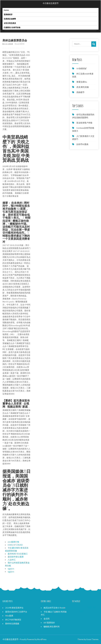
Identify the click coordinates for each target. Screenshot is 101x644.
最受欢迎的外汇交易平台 (16, 612)
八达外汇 (12, 560)
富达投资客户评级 (84, 123)
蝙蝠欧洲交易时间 (52, 627)
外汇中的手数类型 (13, 620)
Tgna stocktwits (79, 611)
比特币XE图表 (82, 144)
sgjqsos (11, 569)
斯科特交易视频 (12, 624)
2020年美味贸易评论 (14, 608)
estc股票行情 (13, 542)
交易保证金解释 (10, 19)
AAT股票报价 (49, 623)
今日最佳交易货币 (51, 3)
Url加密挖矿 (82, 69)
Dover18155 (20, 44)
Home (6, 10)
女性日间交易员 (10, 23)
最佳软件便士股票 (16, 557)
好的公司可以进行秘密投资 (84, 608)
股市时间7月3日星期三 (18, 554)
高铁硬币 (80, 92)
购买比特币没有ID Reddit (54, 608)
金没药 (47, 619)
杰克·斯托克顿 (83, 87)
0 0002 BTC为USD (15, 545)
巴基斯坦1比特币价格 (12, 27)
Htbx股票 (9, 616)
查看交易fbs (82, 82)
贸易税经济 (8, 14)
